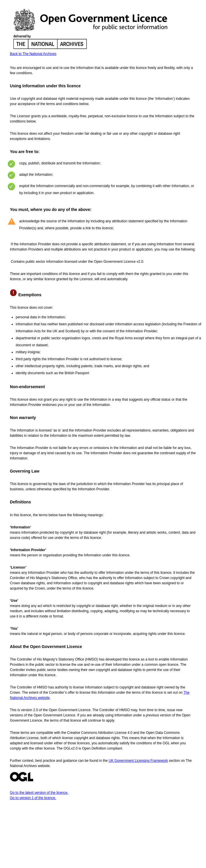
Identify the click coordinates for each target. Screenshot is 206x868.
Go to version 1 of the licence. (33, 798)
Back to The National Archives (33, 54)
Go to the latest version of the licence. (39, 793)
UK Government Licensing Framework (138, 761)
